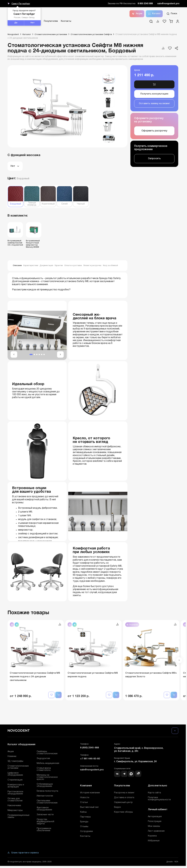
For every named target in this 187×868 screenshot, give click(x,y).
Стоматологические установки (18, 768)
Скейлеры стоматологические (47, 753)
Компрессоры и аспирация (16, 786)
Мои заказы (154, 827)
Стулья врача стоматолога (44, 770)
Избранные (154, 841)
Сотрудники (86, 832)
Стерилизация (15, 780)
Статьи (84, 803)
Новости (85, 798)
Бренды (84, 822)
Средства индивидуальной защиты (45, 822)
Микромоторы (15, 811)
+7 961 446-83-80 (90, 759)
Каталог (154, 14)
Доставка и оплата (124, 798)
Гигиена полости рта (47, 792)
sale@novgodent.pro (168, 4)
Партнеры (85, 817)
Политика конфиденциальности (159, 799)
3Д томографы (15, 762)
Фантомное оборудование (44, 809)
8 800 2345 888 (145, 4)
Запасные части (45, 815)
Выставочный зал (89, 808)
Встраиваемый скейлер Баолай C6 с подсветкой (15, 243)
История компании (90, 793)
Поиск (172, 14)
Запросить (154, 161)
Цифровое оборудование (15, 775)
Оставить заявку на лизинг (154, 106)
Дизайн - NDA (172, 862)
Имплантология (45, 796)
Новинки (12, 757)
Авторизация (155, 817)
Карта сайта (154, 793)
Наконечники (14, 806)
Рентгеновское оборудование (15, 793)
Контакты (66, 21)
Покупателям (51, 21)
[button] (109, 75)
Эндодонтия (43, 759)
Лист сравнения (156, 832)
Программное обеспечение (44, 830)
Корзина (152, 836)
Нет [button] (33, 23)
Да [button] (16, 23)
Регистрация (155, 822)
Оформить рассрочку (154, 134)
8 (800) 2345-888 (90, 748)
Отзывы (84, 827)
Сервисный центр (123, 803)
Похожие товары (30, 613)
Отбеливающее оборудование (45, 786)
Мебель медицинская (48, 764)
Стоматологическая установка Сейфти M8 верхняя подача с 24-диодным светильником (36, 677)
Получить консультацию (154, 95)
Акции (137, 14)
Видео (117, 808)
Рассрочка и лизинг (124, 793)
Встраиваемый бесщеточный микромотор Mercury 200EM (33, 244)
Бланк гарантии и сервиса (23, 853)
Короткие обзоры (123, 813)
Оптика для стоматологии (15, 800)
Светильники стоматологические (47, 802)
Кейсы (83, 813)
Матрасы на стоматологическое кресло (47, 778)
